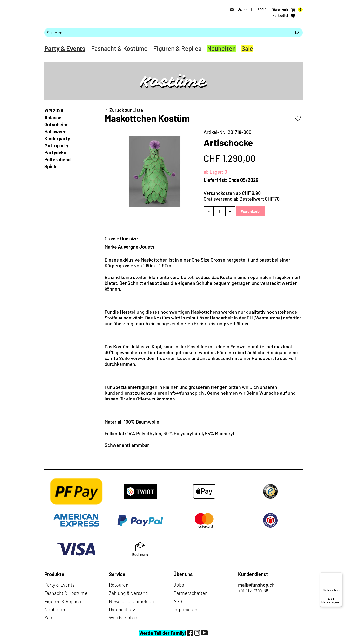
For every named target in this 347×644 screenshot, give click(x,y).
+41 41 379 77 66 (253, 590)
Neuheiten (221, 48)
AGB (178, 601)
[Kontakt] (230, 9)
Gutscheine (57, 124)
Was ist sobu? (123, 617)
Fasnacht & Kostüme (119, 48)
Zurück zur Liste (126, 110)
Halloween (55, 131)
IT (251, 9)
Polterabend (57, 159)
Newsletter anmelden (131, 601)
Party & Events (65, 48)
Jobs (179, 585)
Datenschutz (122, 609)
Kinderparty (57, 138)
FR (246, 9)
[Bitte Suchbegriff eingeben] (167, 33)
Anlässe (53, 117)
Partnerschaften (191, 593)
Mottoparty (56, 145)
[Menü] (339, 575)
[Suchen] (297, 33)
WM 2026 (54, 110)
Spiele (51, 166)
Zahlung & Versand (128, 593)
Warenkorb (250, 211)
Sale (247, 48)
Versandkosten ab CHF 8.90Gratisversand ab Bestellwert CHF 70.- (243, 196)
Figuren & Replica (177, 48)
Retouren (119, 585)
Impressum (185, 609)
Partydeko (55, 152)
